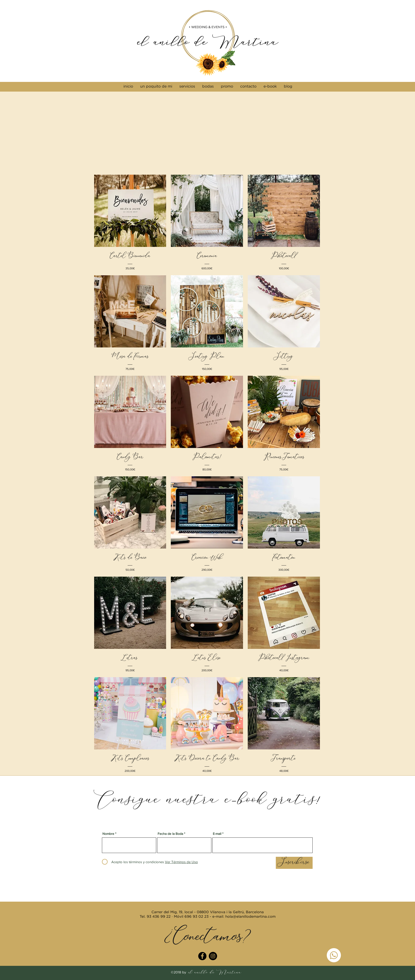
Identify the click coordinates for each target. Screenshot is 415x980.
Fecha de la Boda (170, 834)
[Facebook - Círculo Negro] (202, 956)
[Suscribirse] (294, 863)
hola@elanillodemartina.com (250, 917)
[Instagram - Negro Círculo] (213, 956)
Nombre (108, 834)
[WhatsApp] (334, 955)
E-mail (217, 834)
